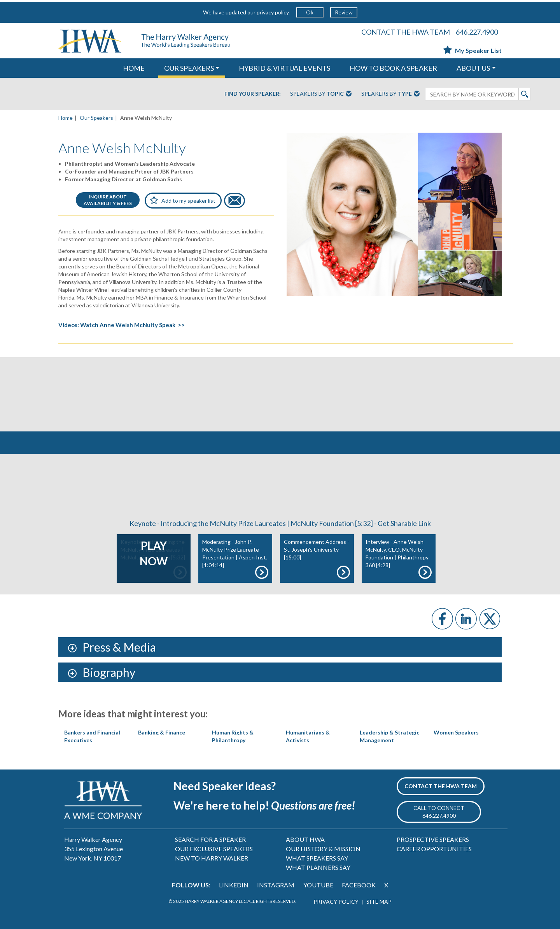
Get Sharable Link (404, 523)
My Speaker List (472, 50)
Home (66, 118)
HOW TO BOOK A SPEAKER (393, 68)
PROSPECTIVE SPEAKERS (433, 839)
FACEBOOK (359, 885)
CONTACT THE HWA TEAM (406, 32)
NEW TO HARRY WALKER (212, 858)
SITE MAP (379, 902)
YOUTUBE (318, 885)
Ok (310, 12)
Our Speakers (96, 118)
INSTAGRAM (276, 885)
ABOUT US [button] (473, 68)
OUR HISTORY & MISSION (323, 849)
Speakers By (321, 94)
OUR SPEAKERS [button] (189, 68)
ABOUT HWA (305, 839)
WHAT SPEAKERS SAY (317, 858)
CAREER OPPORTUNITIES (434, 849)
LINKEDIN (234, 885)
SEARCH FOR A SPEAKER (210, 839)
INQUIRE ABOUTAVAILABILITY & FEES (108, 200)
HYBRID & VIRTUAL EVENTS (284, 68)
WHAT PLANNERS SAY (318, 867)
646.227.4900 (477, 32)
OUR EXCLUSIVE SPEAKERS (214, 849)
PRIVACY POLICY (336, 902)
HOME (134, 68)
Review (344, 12)
